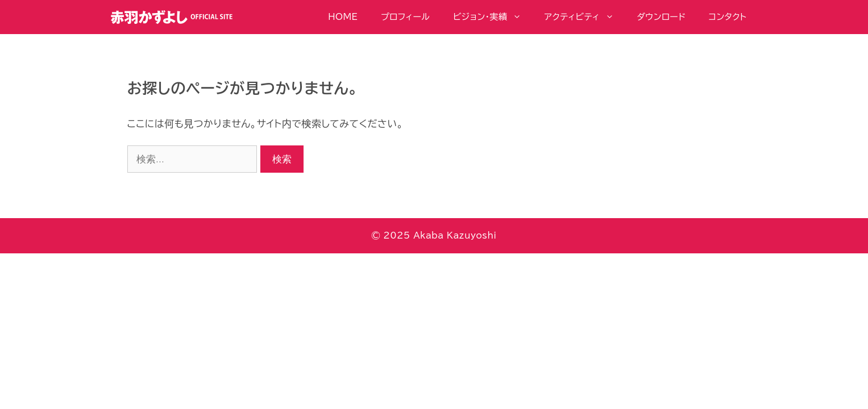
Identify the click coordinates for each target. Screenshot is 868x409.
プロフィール (406, 17)
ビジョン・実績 (493, 17)
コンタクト (728, 17)
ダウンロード (661, 17)
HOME (343, 17)
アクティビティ (585, 17)
